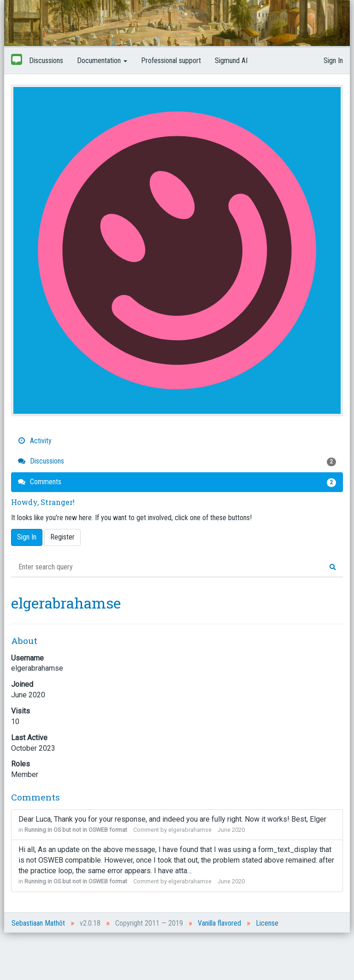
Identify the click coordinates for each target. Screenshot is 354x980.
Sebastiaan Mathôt (38, 923)
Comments (177, 482)
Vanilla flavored (219, 923)
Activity (35, 441)
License (267, 923)
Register (62, 537)
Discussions (46, 61)
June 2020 (231, 830)
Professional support (171, 61)
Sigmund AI (231, 61)
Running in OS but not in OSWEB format (76, 830)
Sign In (333, 61)
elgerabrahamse (190, 830)
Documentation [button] (102, 61)
